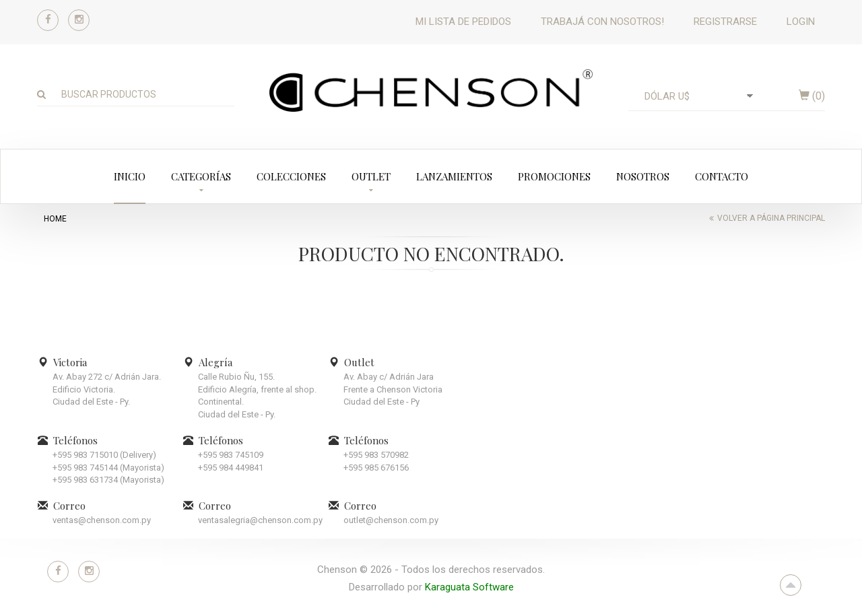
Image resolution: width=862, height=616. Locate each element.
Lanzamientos (454, 176)
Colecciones (291, 176)
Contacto (722, 176)
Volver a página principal (771, 218)
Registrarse (725, 22)
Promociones (554, 176)
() (812, 96)
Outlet (371, 176)
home (55, 219)
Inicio (130, 176)
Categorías (201, 176)
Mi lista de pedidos (463, 22)
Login (801, 22)
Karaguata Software (469, 587)
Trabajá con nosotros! (602, 22)
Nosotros (643, 176)
